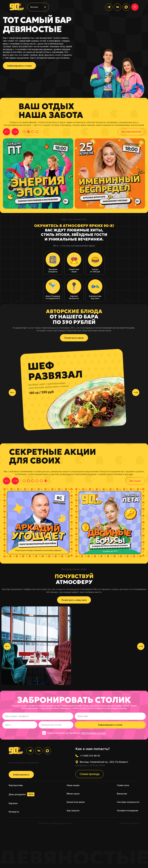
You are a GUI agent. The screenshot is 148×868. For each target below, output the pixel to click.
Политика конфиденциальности (56, 825)
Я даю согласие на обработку (74, 735)
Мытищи (35, 8)
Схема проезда (90, 776)
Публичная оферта (129, 825)
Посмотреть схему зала (74, 602)
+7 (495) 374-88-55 (88, 757)
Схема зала (123, 787)
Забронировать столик (19, 67)
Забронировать (21, 776)
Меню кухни (73, 795)
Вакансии (122, 795)
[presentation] (12, 394)
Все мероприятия (131, 133)
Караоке (13, 805)
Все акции (135, 482)
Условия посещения (128, 812)
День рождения (22, 796)
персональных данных (93, 735)
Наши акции (73, 787)
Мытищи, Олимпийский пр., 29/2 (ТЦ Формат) (102, 764)
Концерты (14, 813)
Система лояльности (128, 804)
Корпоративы (16, 787)
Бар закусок (73, 812)
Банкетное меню (76, 804)
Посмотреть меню (74, 339)
